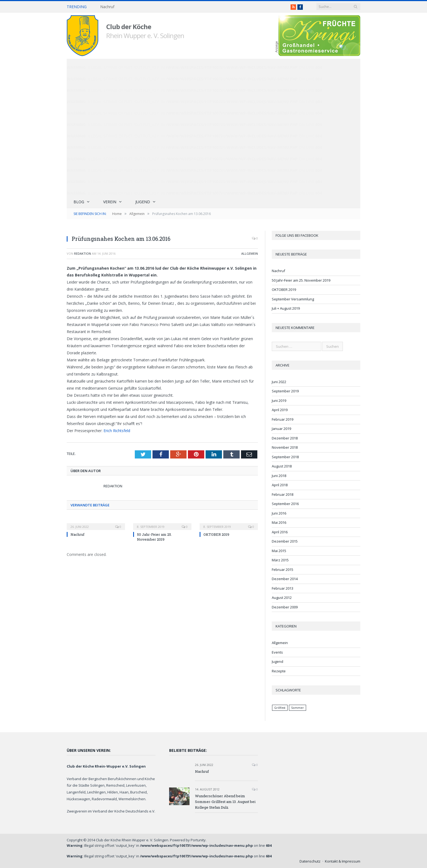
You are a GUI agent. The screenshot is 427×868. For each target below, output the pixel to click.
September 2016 (285, 504)
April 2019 (280, 410)
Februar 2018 (283, 494)
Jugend (143, 202)
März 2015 (280, 560)
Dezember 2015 (285, 541)
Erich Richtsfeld (117, 431)
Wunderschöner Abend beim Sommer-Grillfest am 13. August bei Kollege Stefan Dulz (225, 802)
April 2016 (280, 532)
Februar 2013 (283, 588)
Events (277, 652)
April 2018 (280, 485)
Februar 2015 (283, 570)
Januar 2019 (281, 429)
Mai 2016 (279, 522)
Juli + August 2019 (286, 308)
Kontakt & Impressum (343, 861)
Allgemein (250, 253)
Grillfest (280, 708)
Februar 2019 (283, 419)
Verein (110, 202)
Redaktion (83, 253)
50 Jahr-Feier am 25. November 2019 (154, 537)
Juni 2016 (279, 513)
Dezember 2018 (285, 438)
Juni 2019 (279, 401)
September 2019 (285, 391)
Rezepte (279, 671)
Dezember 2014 (285, 579)
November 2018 (285, 447)
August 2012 (282, 598)
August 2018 (282, 466)
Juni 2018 (279, 476)
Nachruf (107, 7)
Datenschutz (310, 861)
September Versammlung (293, 299)
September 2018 (285, 457)
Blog (79, 202)
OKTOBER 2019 (216, 534)
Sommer (298, 708)
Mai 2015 (279, 551)
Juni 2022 (279, 382)
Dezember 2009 (285, 607)
